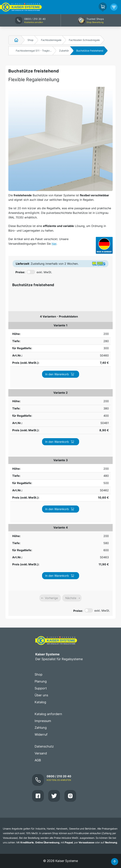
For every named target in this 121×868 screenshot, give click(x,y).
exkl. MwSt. (44, 272)
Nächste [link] (71, 415)
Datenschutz (44, 564)
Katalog (40, 519)
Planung (41, 498)
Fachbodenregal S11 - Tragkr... (34, 51)
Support (41, 505)
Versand (41, 570)
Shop (31, 40)
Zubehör (64, 51)
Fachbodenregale (51, 40)
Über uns (41, 512)
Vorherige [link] (51, 415)
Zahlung (41, 545)
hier (54, 244)
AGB (38, 577)
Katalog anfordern (48, 531)
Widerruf (41, 552)
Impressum (43, 538)
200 (14, 325)
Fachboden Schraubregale (84, 40)
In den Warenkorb (91, 330)
